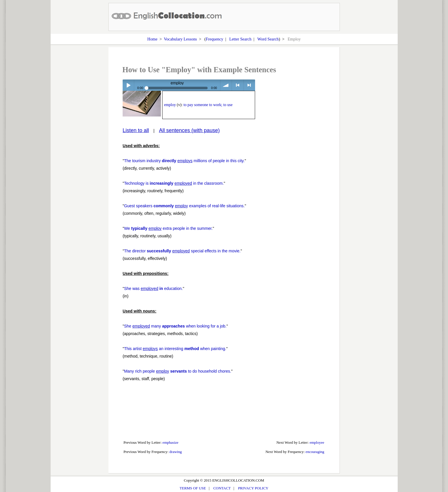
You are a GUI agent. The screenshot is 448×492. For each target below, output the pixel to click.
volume (226, 85)
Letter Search (240, 39)
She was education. (153, 288)
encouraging (315, 452)
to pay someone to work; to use (208, 105)
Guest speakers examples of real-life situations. (184, 206)
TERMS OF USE (193, 488)
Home (152, 39)
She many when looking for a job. (175, 326)
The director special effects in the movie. (182, 251)
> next (249, 85)
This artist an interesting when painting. (175, 349)
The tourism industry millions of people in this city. (184, 161)
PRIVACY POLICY (253, 488)
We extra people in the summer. (168, 228)
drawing (176, 452)
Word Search (268, 39)
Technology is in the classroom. (174, 183)
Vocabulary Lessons (180, 39)
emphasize (170, 442)
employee (317, 442)
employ (170, 105)
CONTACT (222, 488)
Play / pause (128, 85)
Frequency (215, 39)
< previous (238, 85)
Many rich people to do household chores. (178, 371)
